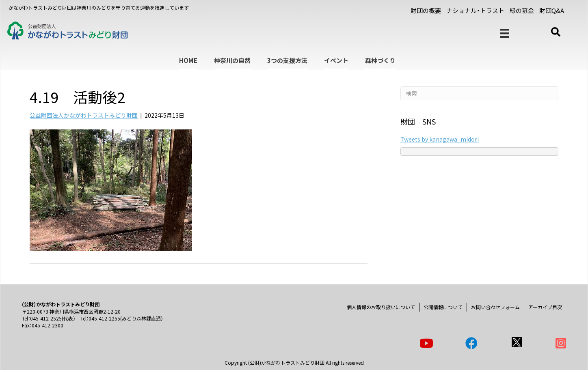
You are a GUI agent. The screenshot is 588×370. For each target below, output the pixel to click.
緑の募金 (522, 10)
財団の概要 (426, 10)
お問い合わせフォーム (495, 307)
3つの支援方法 (287, 60)
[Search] (479, 93)
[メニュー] (505, 33)
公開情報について (443, 307)
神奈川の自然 (232, 60)
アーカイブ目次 (545, 307)
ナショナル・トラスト (475, 10)
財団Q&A (552, 10)
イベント (336, 60)
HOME (188, 60)
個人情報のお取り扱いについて (381, 307)
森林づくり (380, 60)
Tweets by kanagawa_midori (440, 139)
